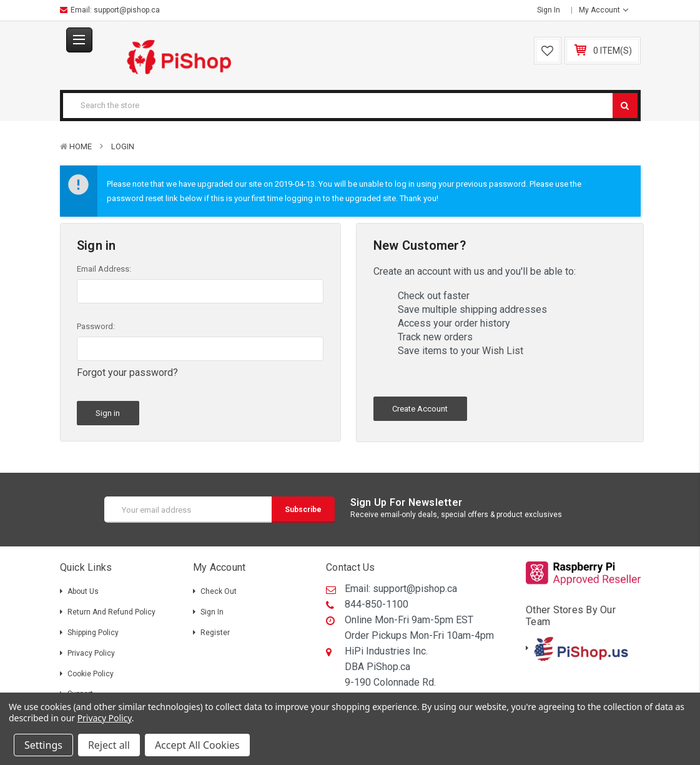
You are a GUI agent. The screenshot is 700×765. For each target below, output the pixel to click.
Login (123, 146)
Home (81, 146)
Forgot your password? (127, 373)
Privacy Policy (91, 649)
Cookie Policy (91, 670)
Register (215, 629)
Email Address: (104, 269)
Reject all (109, 745)
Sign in (549, 10)
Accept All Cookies (197, 745)
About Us (83, 588)
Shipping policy (93, 629)
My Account (604, 10)
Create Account (420, 409)
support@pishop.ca (127, 10)
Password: (96, 326)
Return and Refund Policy (111, 609)
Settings (43, 745)
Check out (219, 588)
